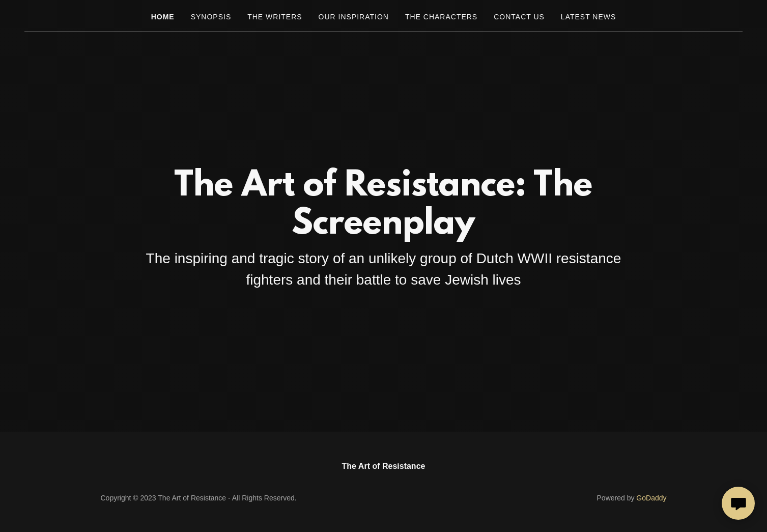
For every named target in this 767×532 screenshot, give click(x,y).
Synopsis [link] (211, 17)
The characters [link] (441, 17)
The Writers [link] (275, 17)
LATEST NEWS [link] (588, 17)
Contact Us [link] (519, 17)
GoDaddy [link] (651, 498)
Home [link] (163, 17)
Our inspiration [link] (354, 17)
